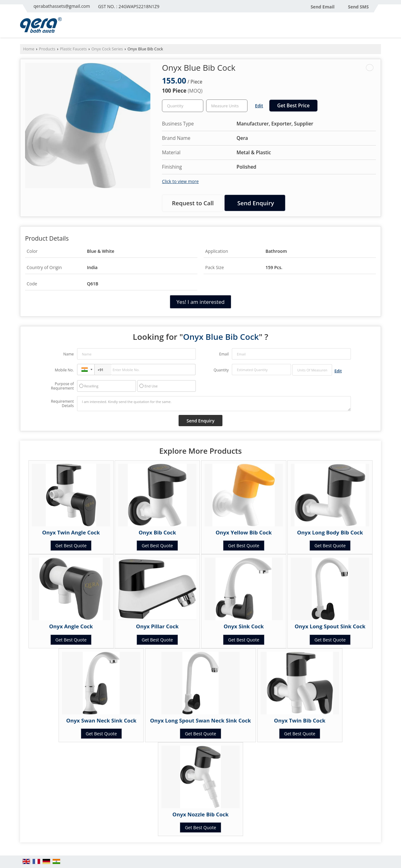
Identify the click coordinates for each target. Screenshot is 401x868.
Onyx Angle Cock (71, 626)
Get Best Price (294, 106)
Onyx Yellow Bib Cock (244, 532)
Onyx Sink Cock (244, 626)
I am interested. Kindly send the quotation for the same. (214, 404)
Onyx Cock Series (107, 49)
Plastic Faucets (73, 49)
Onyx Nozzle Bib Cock (200, 814)
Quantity (221, 370)
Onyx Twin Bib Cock (300, 720)
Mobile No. (64, 370)
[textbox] (227, 106)
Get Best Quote (71, 546)
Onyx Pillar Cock (157, 626)
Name (69, 354)
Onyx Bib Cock (157, 532)
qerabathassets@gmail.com (62, 6)
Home (29, 49)
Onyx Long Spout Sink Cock (330, 626)
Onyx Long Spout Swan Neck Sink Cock (200, 720)
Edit (259, 106)
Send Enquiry (255, 203)
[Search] (377, 27)
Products (47, 49)
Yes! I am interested (200, 302)
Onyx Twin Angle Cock (71, 532)
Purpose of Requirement (62, 386)
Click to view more (180, 181)
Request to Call (193, 203)
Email (224, 354)
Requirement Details (62, 404)
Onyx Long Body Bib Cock (330, 532)
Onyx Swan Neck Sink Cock (101, 720)
